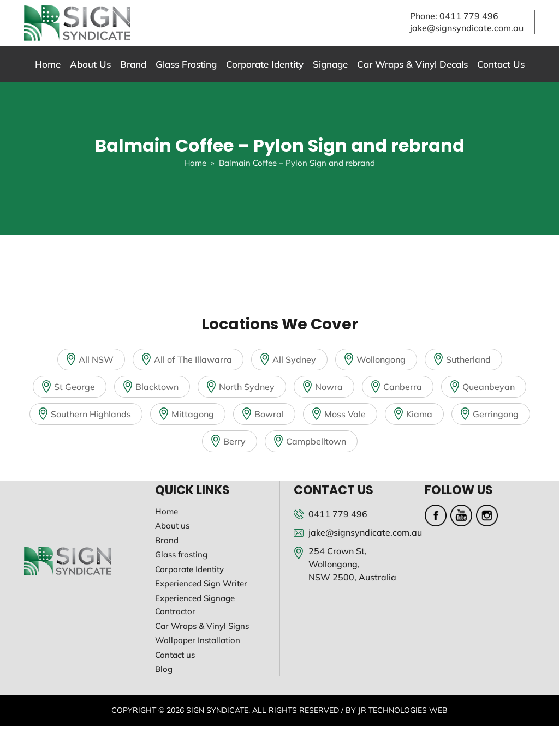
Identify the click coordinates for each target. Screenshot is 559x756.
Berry (234, 441)
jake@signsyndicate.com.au (467, 28)
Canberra (403, 387)
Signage (330, 64)
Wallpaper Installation (198, 640)
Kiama (419, 414)
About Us (90, 64)
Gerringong (496, 414)
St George (75, 387)
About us (172, 526)
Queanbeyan (489, 387)
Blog (164, 669)
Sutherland (468, 359)
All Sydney (294, 359)
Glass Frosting (186, 64)
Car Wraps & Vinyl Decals (412, 64)
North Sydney (247, 387)
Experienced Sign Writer (201, 583)
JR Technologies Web (403, 710)
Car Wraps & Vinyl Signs (202, 626)
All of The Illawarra (193, 359)
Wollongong (381, 359)
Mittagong (193, 414)
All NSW (96, 359)
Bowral (269, 414)
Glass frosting (181, 554)
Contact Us (501, 64)
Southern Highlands (91, 414)
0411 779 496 (469, 16)
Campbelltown (316, 441)
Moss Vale (345, 414)
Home (48, 64)
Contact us (175, 655)
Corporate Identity (265, 64)
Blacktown (157, 387)
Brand (133, 64)
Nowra (329, 387)
